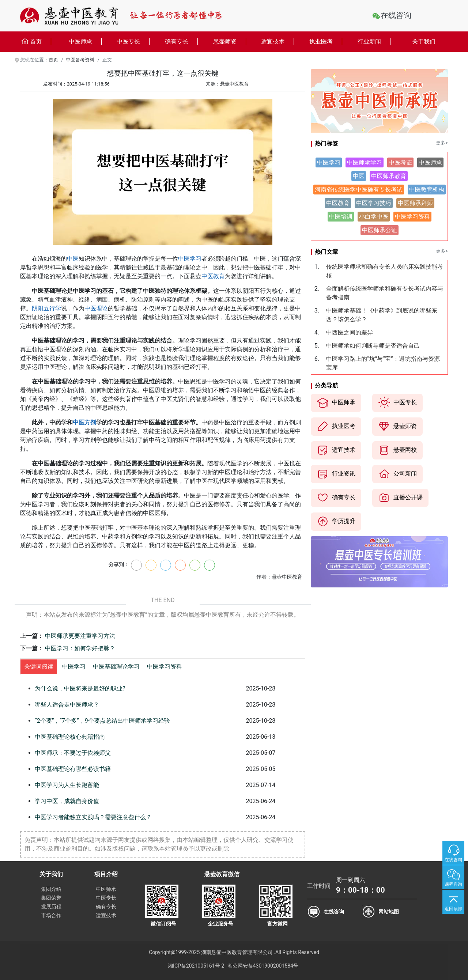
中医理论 (96, 308)
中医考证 (400, 162)
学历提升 (336, 522)
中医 (73, 259)
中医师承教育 (389, 176)
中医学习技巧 (374, 203)
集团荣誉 (51, 898)
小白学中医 (374, 217)
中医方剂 (84, 422)
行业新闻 (374, 41)
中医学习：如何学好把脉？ (80, 648)
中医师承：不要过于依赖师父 (73, 753)
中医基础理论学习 (116, 667)
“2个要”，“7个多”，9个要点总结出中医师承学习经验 (102, 721)
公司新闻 (397, 474)
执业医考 (326, 41)
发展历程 (51, 907)
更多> (442, 143)
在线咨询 (396, 15)
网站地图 (389, 912)
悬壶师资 (230, 41)
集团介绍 (51, 889)
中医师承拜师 (415, 203)
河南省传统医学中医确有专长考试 (359, 190)
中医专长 (133, 41)
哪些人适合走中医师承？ (67, 705)
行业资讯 (336, 474)
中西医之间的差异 (350, 332)
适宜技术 (278, 41)
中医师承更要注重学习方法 (80, 636)
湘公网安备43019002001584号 (263, 966)
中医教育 (213, 276)
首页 (36, 42)
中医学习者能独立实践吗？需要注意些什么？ (93, 817)
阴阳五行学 (46, 308)
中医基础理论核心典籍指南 (70, 737)
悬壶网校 (397, 450)
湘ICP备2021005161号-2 (196, 966)
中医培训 (341, 217)
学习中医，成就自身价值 (67, 801)
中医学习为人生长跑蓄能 (67, 785)
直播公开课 (400, 498)
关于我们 (424, 41)
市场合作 (51, 915)
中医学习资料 (165, 667)
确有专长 (181, 41)
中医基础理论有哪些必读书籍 (73, 769)
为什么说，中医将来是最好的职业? (80, 688)
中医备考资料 (80, 60)
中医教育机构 (427, 190)
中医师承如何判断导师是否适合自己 (373, 346)
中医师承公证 (380, 230)
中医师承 (85, 41)
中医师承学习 (365, 162)
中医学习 (190, 259)
